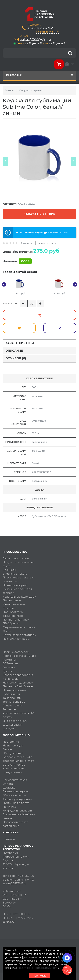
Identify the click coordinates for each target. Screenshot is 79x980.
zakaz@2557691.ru (36, 40)
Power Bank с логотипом (20, 635)
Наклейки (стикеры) (16, 639)
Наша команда (13, 745)
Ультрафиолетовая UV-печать (19, 715)
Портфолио (11, 742)
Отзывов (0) (16, 358)
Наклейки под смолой (18, 683)
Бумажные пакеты (15, 574)
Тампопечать (12, 698)
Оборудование (13, 753)
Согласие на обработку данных (19, 816)
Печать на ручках (14, 690)
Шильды (8, 728)
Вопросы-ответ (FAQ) (17, 757)
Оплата (8, 784)
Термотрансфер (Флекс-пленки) (14, 704)
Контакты (9, 839)
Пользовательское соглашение (15, 824)
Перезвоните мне (48, 32)
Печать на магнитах (16, 620)
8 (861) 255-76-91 (42, 28)
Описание (14, 351)
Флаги (7, 631)
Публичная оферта (16, 803)
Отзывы (8, 749)
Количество (10, 304)
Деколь (8, 671)
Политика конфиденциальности (17, 809)
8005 (25, 261)
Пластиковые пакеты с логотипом (18, 579)
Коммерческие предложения (13, 770)
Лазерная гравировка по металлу (18, 677)
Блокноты (9, 570)
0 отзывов (27, 243)
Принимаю (39, 976)
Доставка (9, 788)
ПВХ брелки (11, 623)
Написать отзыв (46, 243)
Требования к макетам (18, 761)
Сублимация (11, 694)
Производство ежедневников (13, 614)
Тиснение (9, 709)
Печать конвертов (15, 585)
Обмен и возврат (14, 795)
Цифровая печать (15, 721)
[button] (67, 970)
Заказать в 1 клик (39, 214)
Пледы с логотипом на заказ (18, 564)
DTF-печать (10, 663)
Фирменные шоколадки (19, 627)
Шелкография (13, 725)
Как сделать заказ (15, 780)
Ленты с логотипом (16, 558)
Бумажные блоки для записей (17, 591)
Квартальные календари (19, 597)
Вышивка (9, 667)
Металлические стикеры (14, 606)
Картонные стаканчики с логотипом (19, 658)
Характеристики (20, 343)
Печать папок (12, 600)
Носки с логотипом (16, 652)
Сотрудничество (14, 765)
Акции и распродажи (17, 799)
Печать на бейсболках (18, 686)
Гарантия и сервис (16, 791)
